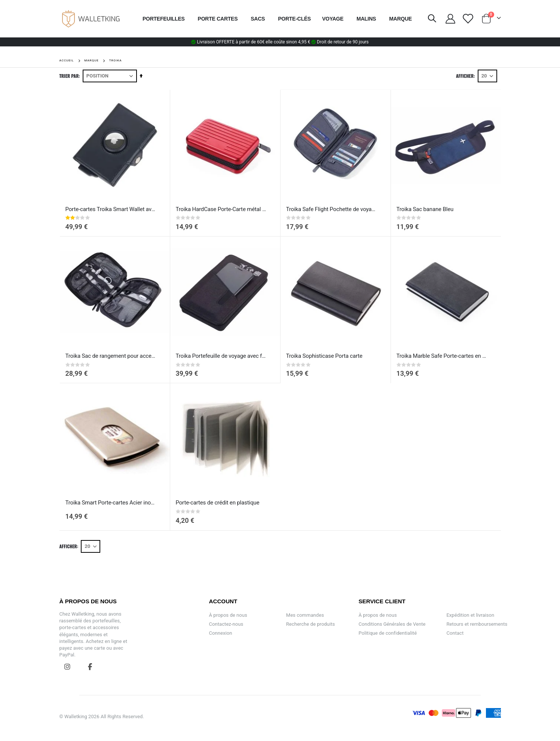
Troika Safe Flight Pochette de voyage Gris (332, 209)
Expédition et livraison (470, 615)
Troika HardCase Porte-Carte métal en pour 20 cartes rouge (221, 209)
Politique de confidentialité (388, 633)
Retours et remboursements (477, 624)
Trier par (69, 76)
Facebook (91, 667)
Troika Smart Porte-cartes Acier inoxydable (111, 503)
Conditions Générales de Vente (392, 624)
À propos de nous (228, 615)
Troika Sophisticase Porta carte (324, 356)
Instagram (68, 667)
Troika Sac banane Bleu (425, 209)
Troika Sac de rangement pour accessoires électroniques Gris (111, 356)
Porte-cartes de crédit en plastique (218, 503)
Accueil (67, 60)
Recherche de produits (311, 624)
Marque (91, 61)
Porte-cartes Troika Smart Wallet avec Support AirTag (111, 209)
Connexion (221, 633)
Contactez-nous (226, 624)
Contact (455, 633)
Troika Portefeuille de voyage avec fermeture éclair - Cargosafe (221, 356)
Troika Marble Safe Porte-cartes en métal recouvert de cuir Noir (442, 356)
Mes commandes (305, 615)
